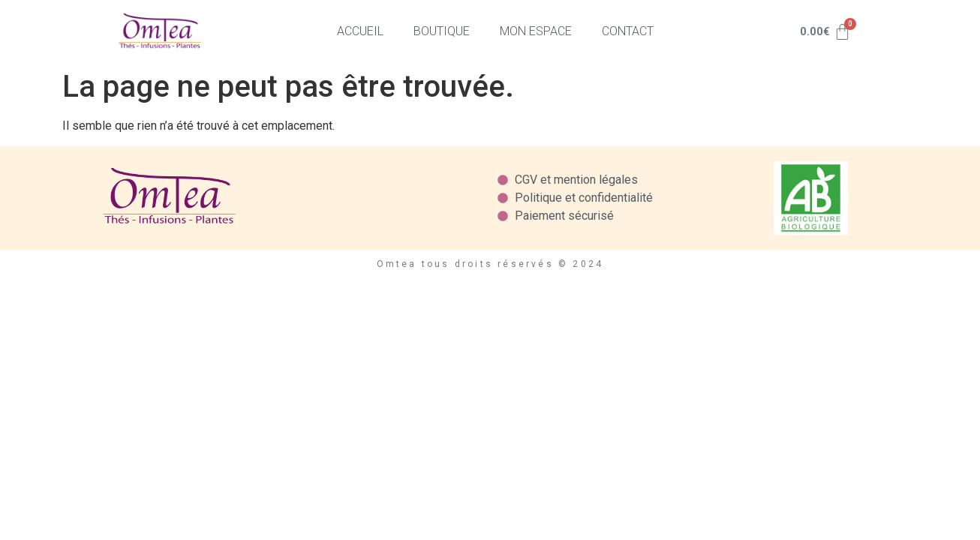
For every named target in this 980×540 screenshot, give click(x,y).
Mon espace (536, 31)
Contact (628, 31)
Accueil (360, 31)
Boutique (442, 31)
